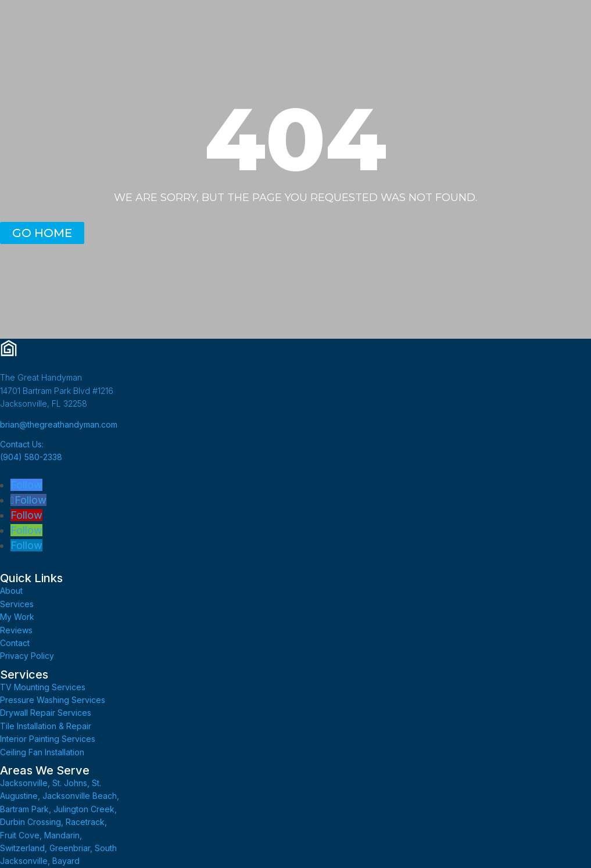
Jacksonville (24, 783)
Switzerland (22, 848)
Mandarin (62, 835)
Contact (15, 643)
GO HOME (42, 233)
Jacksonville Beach (80, 796)
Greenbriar (70, 848)
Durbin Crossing (31, 822)
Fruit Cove (20, 835)
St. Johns (70, 783)
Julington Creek (84, 809)
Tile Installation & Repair (46, 726)
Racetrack (85, 822)
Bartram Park (24, 809)
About (11, 591)
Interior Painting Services (48, 739)
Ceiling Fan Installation (42, 752)
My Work (17, 617)
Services (17, 604)
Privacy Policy (27, 656)
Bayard (66, 861)
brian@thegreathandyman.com (59, 424)
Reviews (16, 630)
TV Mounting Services (43, 687)
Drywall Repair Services (46, 713)
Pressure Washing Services (53, 700)
